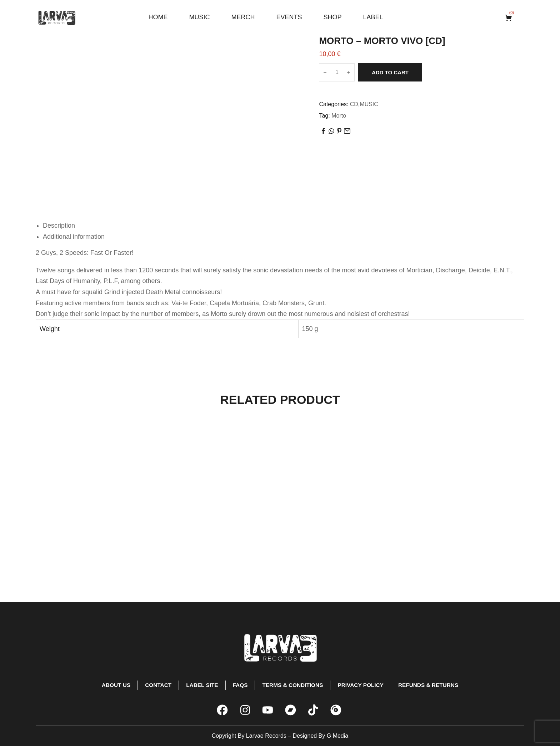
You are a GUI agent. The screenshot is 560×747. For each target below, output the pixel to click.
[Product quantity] (337, 72)
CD (354, 104)
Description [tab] (59, 226)
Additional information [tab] (74, 237)
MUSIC (369, 104)
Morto (339, 116)
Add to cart (390, 72)
